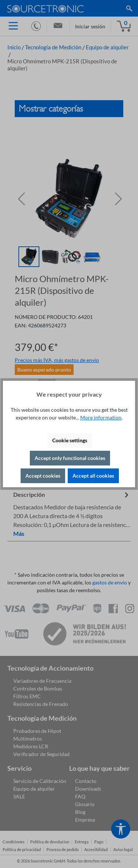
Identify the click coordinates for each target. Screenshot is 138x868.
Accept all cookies (93, 476)
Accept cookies (43, 476)
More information (101, 417)
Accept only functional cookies (70, 458)
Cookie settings (70, 440)
